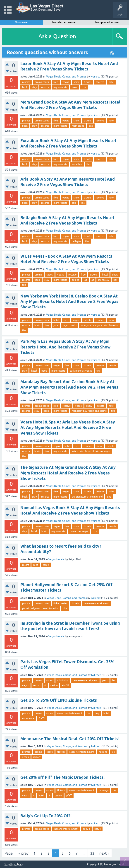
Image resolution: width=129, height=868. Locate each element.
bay (115, 280)
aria (74, 203)
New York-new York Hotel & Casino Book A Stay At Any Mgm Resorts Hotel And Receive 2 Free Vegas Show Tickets (69, 302)
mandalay (104, 280)
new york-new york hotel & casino (100, 325)
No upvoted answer (107, 22)
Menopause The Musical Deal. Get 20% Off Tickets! (70, 739)
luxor (75, 87)
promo (38, 275)
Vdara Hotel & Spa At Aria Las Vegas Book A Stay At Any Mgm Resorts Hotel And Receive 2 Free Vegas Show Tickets (68, 428)
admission (63, 680)
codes (50, 275)
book (25, 87)
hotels (46, 565)
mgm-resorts (60, 87)
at (93, 280)
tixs (84, 87)
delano (75, 280)
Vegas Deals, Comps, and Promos (66, 77)
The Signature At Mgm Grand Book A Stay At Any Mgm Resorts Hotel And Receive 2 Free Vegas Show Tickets (68, 473)
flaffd (42, 718)
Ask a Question (57, 36)
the (88, 713)
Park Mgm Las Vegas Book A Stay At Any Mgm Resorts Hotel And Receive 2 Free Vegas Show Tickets (65, 347)
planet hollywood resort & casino (40, 608)
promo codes (42, 82)
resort (25, 565)
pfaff (69, 795)
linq (97, 713)
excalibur (77, 164)
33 (92, 853)
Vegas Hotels (56, 559)
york (56, 325)
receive (100, 82)
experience (28, 718)
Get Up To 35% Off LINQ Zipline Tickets (59, 700)
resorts (45, 87)
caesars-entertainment (96, 603)
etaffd (65, 685)
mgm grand (78, 126)
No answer (21, 22)
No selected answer (64, 22)
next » (104, 853)
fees (36, 565)
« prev (24, 853)
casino (54, 685)
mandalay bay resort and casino (89, 411)
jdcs (65, 608)
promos (26, 82)
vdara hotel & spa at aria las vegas (91, 451)
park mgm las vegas (81, 371)
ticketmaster (60, 603)
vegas (66, 82)
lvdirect (95, 77)
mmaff (37, 757)
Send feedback (14, 864)
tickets (88, 82)
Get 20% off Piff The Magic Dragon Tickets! (62, 777)
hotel (111, 82)
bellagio (76, 241)
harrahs (103, 752)
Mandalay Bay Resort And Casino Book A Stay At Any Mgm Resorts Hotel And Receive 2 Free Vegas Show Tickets (69, 387)
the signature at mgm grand (87, 497)
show (76, 82)
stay (34, 87)
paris (105, 680)
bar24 (98, 829)
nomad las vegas (79, 531)
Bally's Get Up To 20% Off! (46, 816)
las (85, 280)
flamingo (104, 790)
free (56, 82)
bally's (86, 829)
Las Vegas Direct (114, 864)
